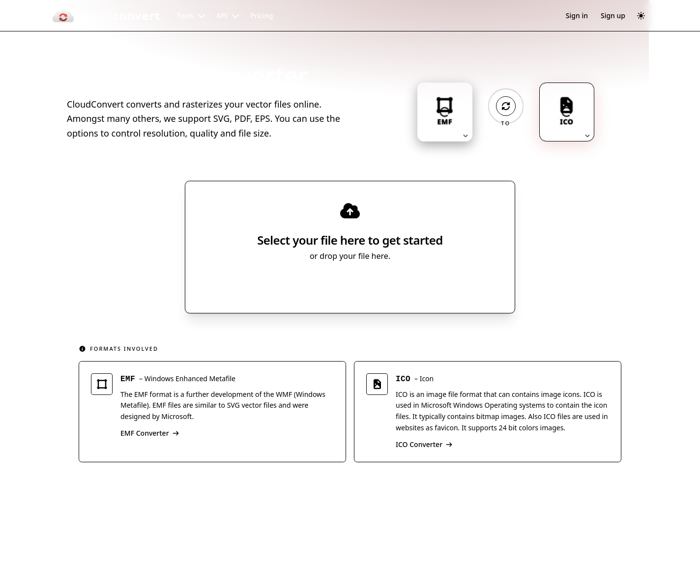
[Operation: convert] (506, 106)
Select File (340, 283)
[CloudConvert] (106, 16)
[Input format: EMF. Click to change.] (445, 112)
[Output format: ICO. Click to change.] (567, 112)
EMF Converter (150, 433)
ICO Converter (424, 444)
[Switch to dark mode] (641, 16)
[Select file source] (382, 283)
